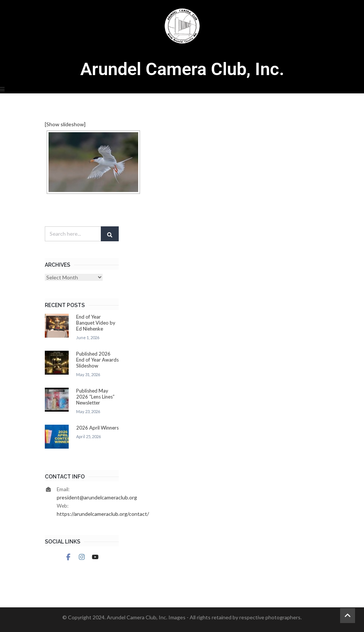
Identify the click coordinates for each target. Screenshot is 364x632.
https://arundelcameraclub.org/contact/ (103, 514)
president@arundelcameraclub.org (97, 497)
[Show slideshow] (65, 124)
